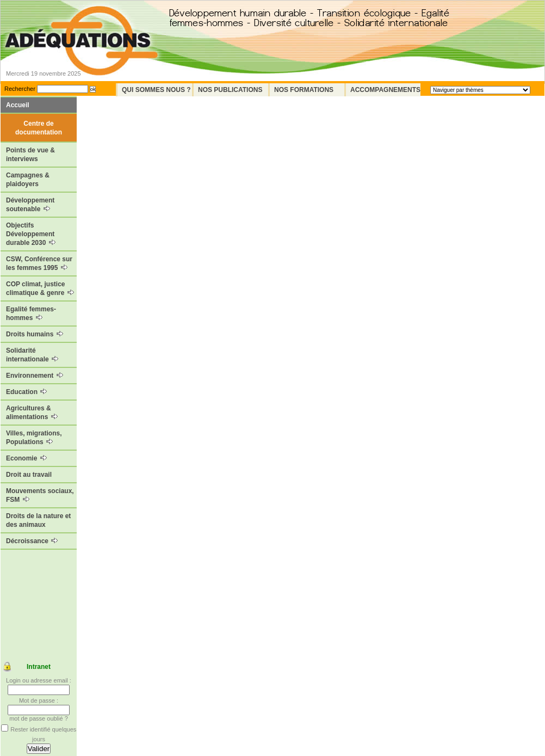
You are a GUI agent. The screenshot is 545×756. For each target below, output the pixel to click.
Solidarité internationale (32, 355)
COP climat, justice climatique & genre (40, 288)
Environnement (35, 376)
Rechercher (20, 89)
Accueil (18, 105)
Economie (26, 458)
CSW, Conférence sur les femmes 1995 (39, 263)
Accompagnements (385, 90)
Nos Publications (230, 90)
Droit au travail (29, 475)
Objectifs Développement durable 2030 (31, 234)
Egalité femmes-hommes (31, 314)
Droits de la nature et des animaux (38, 520)
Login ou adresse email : (39, 680)
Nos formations (304, 90)
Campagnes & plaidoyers (28, 180)
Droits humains (35, 334)
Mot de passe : (39, 700)
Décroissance (32, 541)
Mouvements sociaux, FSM (40, 495)
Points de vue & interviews (30, 155)
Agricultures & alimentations (32, 413)
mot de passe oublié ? (39, 718)
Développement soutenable (30, 205)
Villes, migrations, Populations (34, 438)
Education (26, 392)
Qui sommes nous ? (156, 90)
